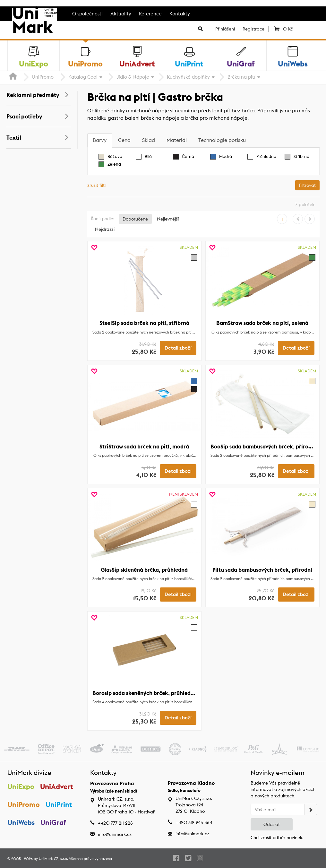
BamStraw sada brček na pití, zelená (262, 323)
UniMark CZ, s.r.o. (53, 859)
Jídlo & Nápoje (133, 77)
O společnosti (87, 14)
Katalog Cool (83, 77)
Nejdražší (105, 229)
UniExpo (21, 786)
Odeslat (272, 824)
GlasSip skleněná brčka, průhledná (144, 570)
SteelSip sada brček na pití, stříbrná (144, 323)
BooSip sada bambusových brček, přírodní (263, 447)
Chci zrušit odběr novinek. (277, 838)
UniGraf (54, 823)
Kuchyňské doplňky (188, 77)
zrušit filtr (97, 185)
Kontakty (180, 14)
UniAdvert (57, 786)
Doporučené (135, 219)
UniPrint (59, 805)
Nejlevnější (168, 219)
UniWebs (21, 823)
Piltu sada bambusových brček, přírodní (262, 570)
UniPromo (43, 77)
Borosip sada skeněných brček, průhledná (145, 693)
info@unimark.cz (115, 834)
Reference (150, 14)
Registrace (253, 29)
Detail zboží (178, 348)
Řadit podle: (103, 219)
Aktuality (121, 14)
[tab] (100, 140)
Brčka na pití (241, 77)
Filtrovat (307, 185)
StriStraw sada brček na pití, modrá (144, 447)
